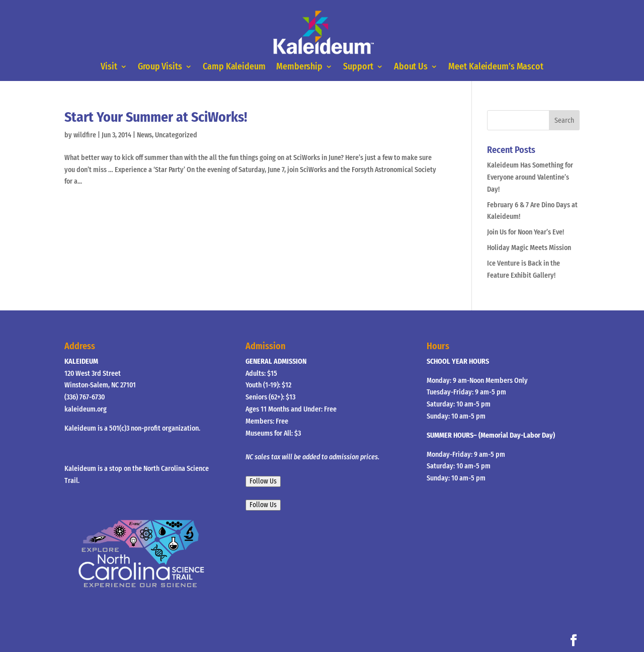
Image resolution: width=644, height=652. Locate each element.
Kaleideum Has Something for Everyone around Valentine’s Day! (530, 177)
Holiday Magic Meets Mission (529, 248)
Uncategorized (176, 135)
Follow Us (263, 481)
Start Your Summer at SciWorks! (156, 117)
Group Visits (160, 67)
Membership (299, 67)
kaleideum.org (86, 409)
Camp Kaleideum (234, 67)
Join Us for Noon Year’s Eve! (526, 232)
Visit (109, 67)
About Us (411, 67)
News (144, 135)
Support (358, 67)
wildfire (85, 135)
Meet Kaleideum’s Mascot (496, 67)
